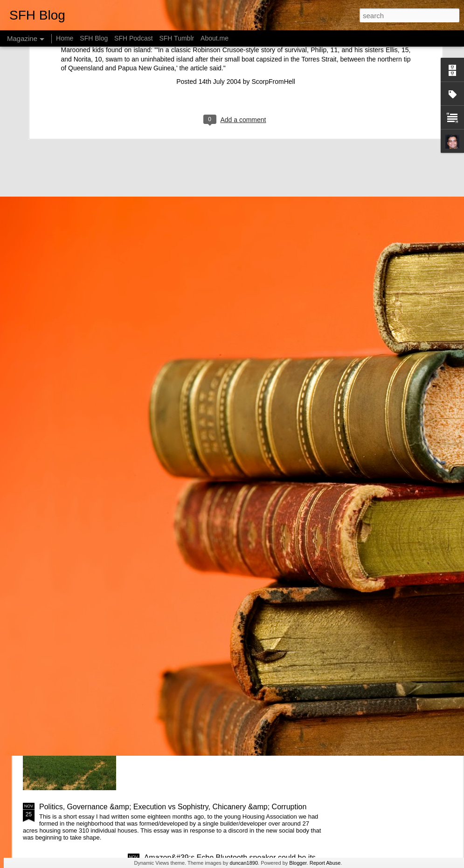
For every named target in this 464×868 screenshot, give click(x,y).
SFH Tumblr (177, 38)
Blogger (298, 863)
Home (65, 38)
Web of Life (163, 701)
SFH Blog (94, 38)
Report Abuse (325, 863)
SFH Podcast (133, 38)
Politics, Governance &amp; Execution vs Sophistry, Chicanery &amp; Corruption (173, 807)
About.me (215, 38)
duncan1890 (244, 863)
